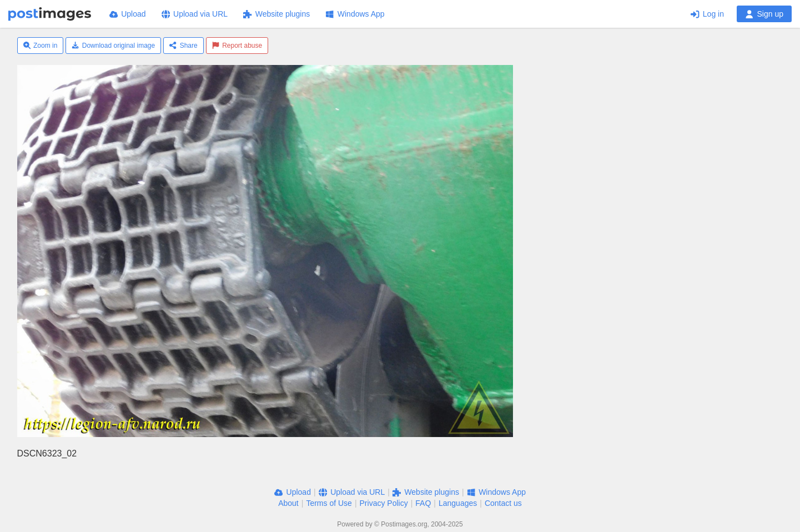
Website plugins (276, 14)
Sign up (764, 14)
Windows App (355, 14)
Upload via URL (195, 14)
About (288, 503)
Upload (128, 14)
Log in (707, 14)
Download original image (113, 46)
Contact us (503, 503)
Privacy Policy (384, 503)
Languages (458, 503)
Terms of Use (329, 503)
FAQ (423, 503)
